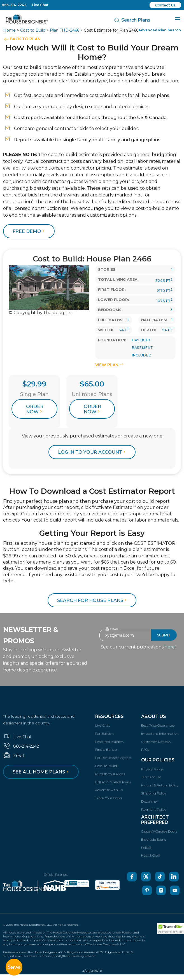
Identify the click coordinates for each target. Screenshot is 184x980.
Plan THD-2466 (65, 30)
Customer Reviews (156, 742)
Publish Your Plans (110, 774)
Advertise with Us (109, 790)
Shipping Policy (154, 793)
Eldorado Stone (154, 839)
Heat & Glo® (151, 855)
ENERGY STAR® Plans (113, 782)
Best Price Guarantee (158, 725)
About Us (154, 716)
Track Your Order (109, 798)
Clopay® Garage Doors (159, 831)
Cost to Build (33, 30)
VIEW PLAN (109, 365)
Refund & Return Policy (160, 785)
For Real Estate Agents (113, 758)
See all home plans (41, 772)
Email (14, 756)
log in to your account (92, 452)
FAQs (145, 750)
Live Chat (40, 5)
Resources (110, 716)
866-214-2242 (14, 5)
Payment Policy (154, 809)
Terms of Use (151, 777)
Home (9, 30)
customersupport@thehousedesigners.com (66, 956)
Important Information (160, 734)
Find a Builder (106, 750)
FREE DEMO (29, 231)
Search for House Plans (93, 600)
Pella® (146, 848)
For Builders (105, 734)
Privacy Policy (152, 769)
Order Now (35, 409)
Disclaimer (150, 801)
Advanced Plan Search (160, 30)
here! (170, 647)
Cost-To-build (106, 766)
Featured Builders (109, 742)
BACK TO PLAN (25, 39)
